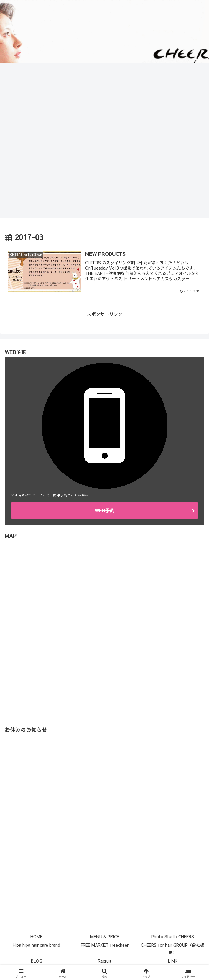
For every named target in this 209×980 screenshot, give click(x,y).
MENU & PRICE (105, 936)
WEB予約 (104, 510)
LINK (173, 961)
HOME (36, 936)
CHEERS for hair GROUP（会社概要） (173, 949)
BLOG (37, 961)
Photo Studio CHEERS (173, 936)
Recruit (105, 961)
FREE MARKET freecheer (104, 945)
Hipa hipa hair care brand (36, 945)
